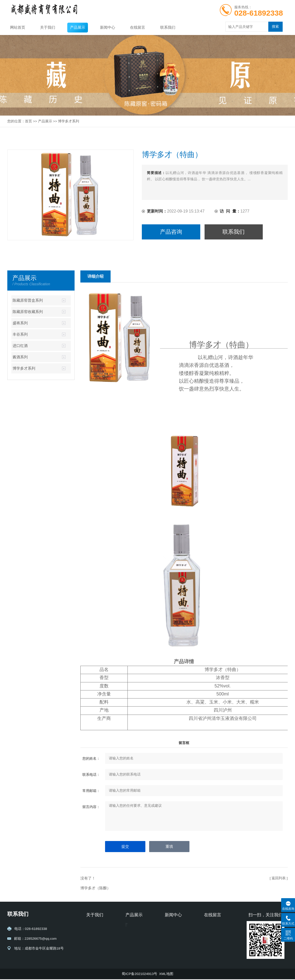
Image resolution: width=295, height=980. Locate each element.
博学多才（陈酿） (95, 888)
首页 (28, 121)
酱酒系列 (20, 357)
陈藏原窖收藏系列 (28, 312)
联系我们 (168, 27)
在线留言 (138, 27)
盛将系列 (20, 323)
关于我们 (48, 27)
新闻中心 (108, 27)
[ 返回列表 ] (279, 878)
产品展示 (78, 27)
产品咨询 (171, 232)
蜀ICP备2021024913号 (139, 975)
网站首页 (18, 27)
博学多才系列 (69, 121)
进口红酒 (20, 346)
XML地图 (166, 975)
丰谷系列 (20, 334)
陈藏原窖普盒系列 (28, 300)
